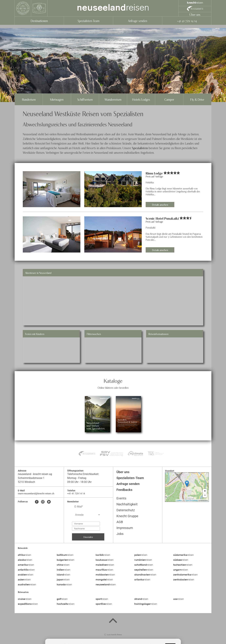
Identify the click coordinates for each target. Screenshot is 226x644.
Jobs (120, 534)
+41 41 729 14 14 (187, 21)
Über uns (195, 14)
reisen (113, 8)
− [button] (205, 495)
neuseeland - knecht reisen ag (35, 474)
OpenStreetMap (192, 500)
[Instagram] (43, 502)
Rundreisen (29, 99)
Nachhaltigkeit (127, 504)
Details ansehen (160, 205)
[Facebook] (37, 502)
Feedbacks (124, 490)
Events (121, 498)
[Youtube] (49, 502)
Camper (169, 99)
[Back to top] (113, 621)
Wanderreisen (113, 99)
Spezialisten (140, 148)
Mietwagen (57, 99)
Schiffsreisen (85, 99)
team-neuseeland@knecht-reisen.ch (36, 494)
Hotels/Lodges (141, 99)
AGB (120, 522)
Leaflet (179, 500)
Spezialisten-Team (88, 21)
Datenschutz (126, 510)
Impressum (125, 528)
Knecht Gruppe (127, 516)
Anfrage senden (138, 21)
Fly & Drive (197, 99)
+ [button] (205, 491)
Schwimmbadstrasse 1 (31, 478)
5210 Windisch (26, 482)
